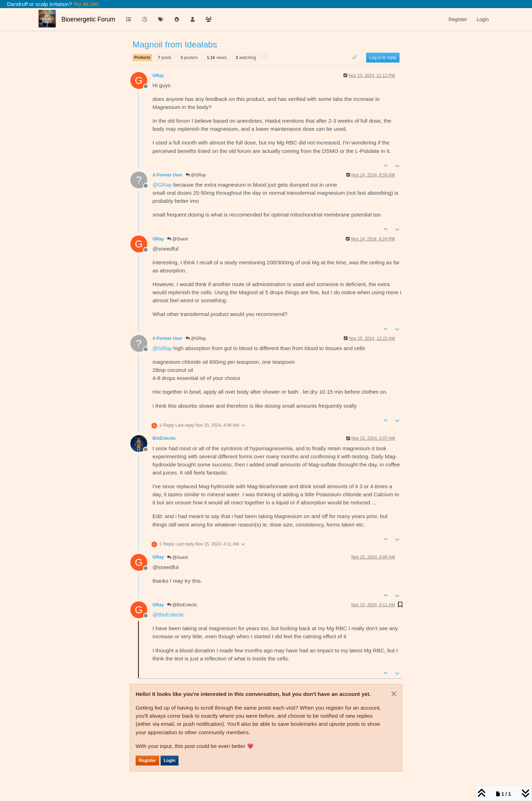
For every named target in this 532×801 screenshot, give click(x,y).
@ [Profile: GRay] (162, 185)
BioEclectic (164, 438)
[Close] (394, 694)
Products (142, 57)
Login (170, 761)
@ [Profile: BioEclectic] (168, 615)
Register (147, 761)
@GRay (196, 175)
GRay (158, 76)
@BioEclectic (182, 605)
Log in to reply (383, 58)
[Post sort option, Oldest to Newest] (355, 58)
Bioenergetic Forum (88, 19)
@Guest (177, 239)
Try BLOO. (86, 4)
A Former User (167, 175)
